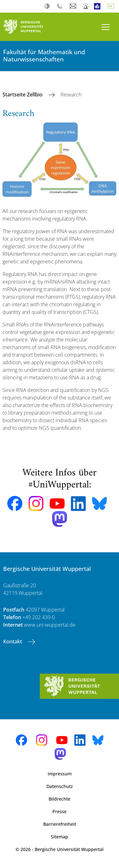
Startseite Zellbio (23, 95)
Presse (59, 811)
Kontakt (13, 641)
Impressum (60, 774)
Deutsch (112, 6)
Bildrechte (59, 799)
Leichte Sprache (99, 6)
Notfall (86, 6)
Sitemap (59, 837)
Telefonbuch (61, 6)
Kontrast (48, 6)
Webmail (74, 6)
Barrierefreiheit (60, 824)
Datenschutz (60, 786)
